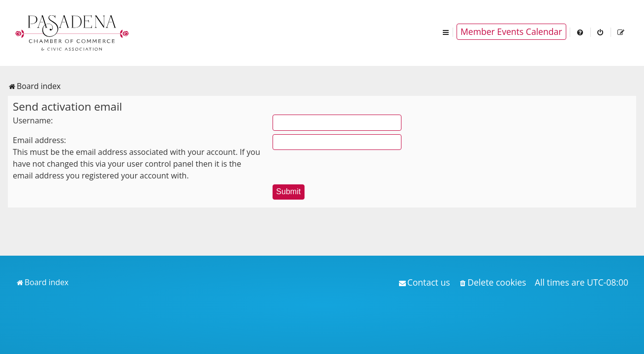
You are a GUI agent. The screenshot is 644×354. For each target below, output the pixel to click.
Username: (33, 120)
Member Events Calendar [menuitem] (511, 31)
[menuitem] (581, 32)
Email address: (39, 140)
